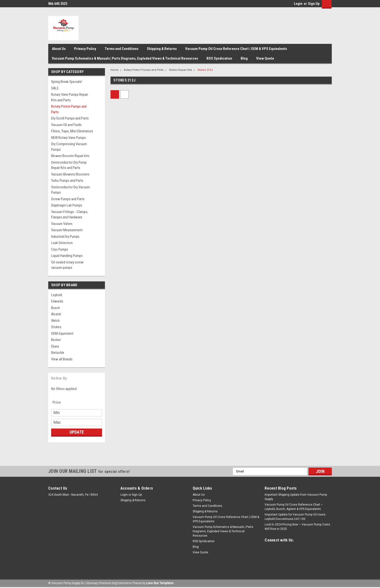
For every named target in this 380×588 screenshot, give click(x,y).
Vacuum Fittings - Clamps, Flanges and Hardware (70, 215)
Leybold (57, 295)
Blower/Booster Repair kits (70, 156)
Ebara (55, 346)
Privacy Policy (85, 49)
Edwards (57, 301)
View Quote (265, 58)
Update (77, 432)
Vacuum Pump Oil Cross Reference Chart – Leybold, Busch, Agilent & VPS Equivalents (294, 507)
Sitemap (92, 583)
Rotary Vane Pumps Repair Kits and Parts (70, 97)
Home (115, 70)
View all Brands (62, 359)
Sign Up (314, 4)
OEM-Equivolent (62, 334)
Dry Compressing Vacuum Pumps (69, 147)
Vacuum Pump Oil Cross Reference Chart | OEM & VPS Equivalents (236, 49)
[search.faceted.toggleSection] (59, 402)
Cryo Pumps (60, 249)
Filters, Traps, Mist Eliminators (72, 131)
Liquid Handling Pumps (67, 256)
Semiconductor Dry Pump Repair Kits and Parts (69, 165)
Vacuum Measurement (67, 230)
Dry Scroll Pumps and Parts (70, 118)
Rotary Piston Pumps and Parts (69, 109)
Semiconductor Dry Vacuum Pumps (71, 190)
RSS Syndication (219, 58)
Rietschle (58, 353)
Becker (56, 340)
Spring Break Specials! (67, 82)
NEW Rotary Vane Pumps (68, 138)
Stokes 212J (205, 70)
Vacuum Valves (62, 224)
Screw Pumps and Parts (68, 199)
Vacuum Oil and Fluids (66, 125)
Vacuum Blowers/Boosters (70, 174)
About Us (59, 49)
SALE (55, 88)
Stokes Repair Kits (180, 70)
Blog (244, 58)
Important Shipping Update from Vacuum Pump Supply (296, 497)
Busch (55, 308)
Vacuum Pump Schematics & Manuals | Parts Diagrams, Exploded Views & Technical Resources (125, 58)
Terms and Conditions (122, 49)
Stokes (56, 327)
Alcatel (56, 314)
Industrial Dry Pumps (65, 237)
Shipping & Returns (162, 49)
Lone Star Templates (160, 583)
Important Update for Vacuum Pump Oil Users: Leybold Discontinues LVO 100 (295, 517)
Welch (55, 321)
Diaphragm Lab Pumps (67, 205)
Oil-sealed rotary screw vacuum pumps (67, 265)
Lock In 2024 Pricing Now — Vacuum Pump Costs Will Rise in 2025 (297, 527)
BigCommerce (122, 583)
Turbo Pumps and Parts (67, 181)
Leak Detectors (62, 243)
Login (298, 4)
